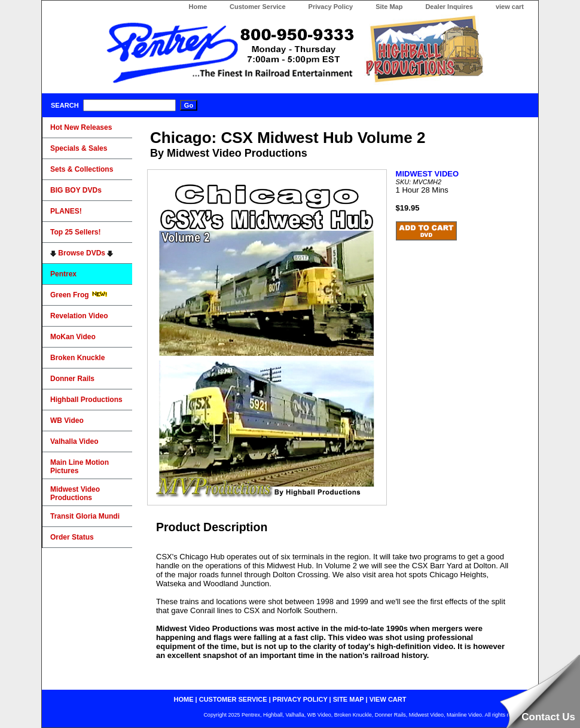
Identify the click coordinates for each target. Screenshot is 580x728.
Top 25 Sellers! (75, 232)
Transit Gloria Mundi (85, 516)
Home (198, 7)
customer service (233, 699)
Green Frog (79, 295)
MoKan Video (73, 337)
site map (349, 699)
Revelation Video (79, 316)
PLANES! (66, 211)
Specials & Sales (79, 148)
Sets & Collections (82, 169)
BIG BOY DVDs (76, 190)
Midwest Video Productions (75, 494)
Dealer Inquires (449, 7)
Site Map (389, 7)
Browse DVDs (82, 253)
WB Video (67, 421)
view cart (510, 7)
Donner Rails (72, 379)
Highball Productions (86, 400)
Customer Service (258, 7)
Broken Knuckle (77, 358)
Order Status (72, 537)
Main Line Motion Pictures (80, 467)
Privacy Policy (331, 7)
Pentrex (63, 274)
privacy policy (300, 699)
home (184, 699)
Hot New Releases (81, 127)
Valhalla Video (74, 441)
